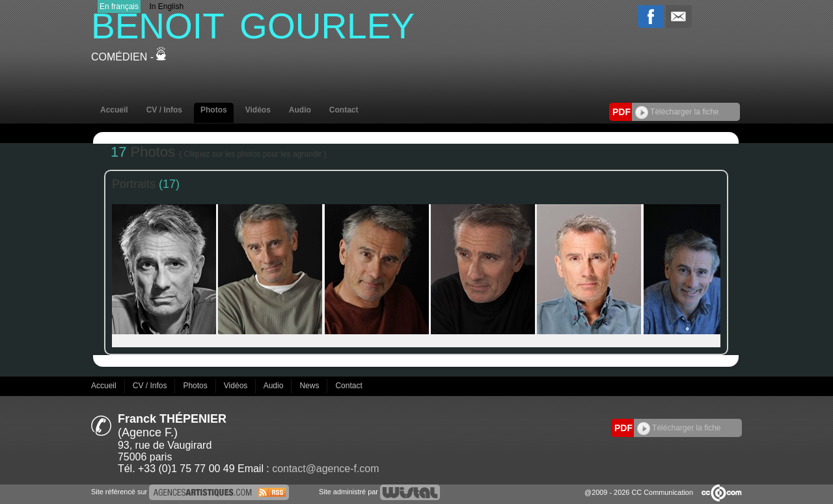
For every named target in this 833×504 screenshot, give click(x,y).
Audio (300, 110)
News (310, 386)
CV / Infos (164, 110)
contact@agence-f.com (325, 469)
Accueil (114, 110)
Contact (344, 110)
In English (166, 7)
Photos (214, 110)
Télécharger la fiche (677, 112)
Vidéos (258, 110)
